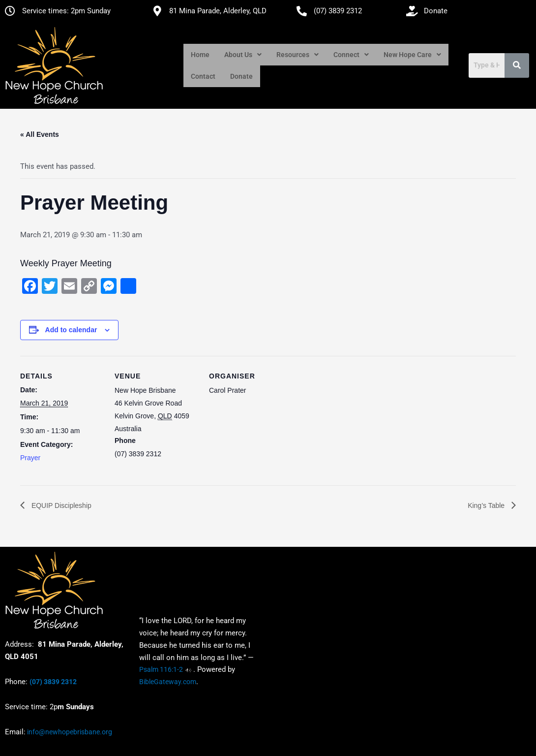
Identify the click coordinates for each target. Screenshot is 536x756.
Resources (298, 55)
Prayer (30, 458)
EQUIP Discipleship (60, 505)
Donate (241, 76)
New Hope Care (412, 55)
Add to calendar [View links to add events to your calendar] (71, 330)
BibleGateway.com (168, 682)
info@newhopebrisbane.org (69, 732)
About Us (243, 55)
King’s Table (487, 505)
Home (200, 55)
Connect (351, 55)
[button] (243, 55)
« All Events (40, 134)
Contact (203, 76)
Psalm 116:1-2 (161, 670)
